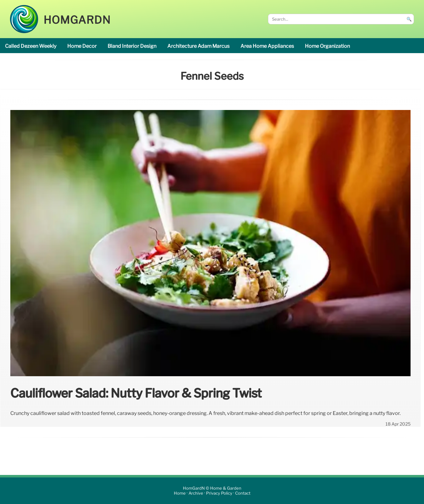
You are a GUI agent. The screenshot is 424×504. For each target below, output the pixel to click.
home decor (82, 46)
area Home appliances (267, 46)
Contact (243, 493)
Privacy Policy (219, 493)
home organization (327, 46)
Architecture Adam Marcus (198, 46)
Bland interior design (132, 46)
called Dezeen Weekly (31, 46)
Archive (196, 493)
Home (180, 493)
